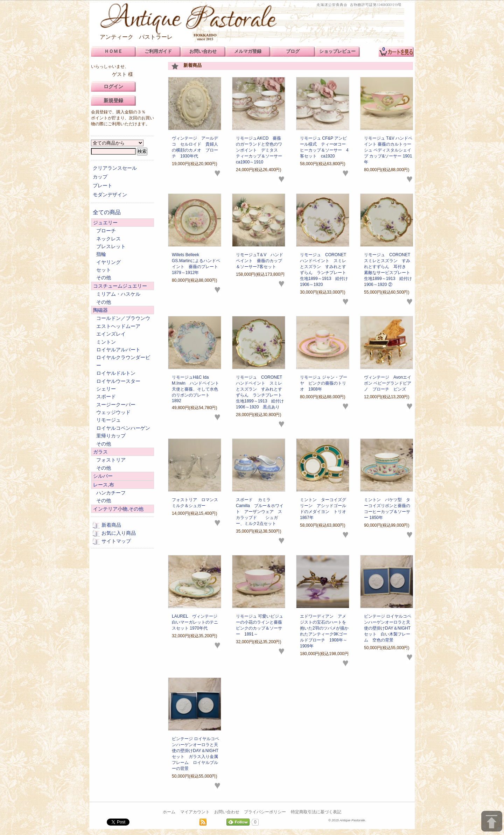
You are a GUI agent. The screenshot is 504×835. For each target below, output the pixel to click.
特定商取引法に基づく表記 (316, 812)
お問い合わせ (227, 812)
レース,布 (104, 485)
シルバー (103, 476)
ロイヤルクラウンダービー (123, 361)
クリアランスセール (115, 168)
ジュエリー (105, 223)
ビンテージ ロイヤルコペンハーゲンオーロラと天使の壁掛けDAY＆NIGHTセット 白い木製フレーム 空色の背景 (388, 628)
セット (104, 270)
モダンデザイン (110, 195)
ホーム (169, 812)
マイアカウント (195, 812)
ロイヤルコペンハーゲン (123, 428)
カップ (100, 177)
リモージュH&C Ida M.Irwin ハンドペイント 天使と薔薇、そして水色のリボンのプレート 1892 (195, 389)
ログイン (113, 86)
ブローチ (106, 231)
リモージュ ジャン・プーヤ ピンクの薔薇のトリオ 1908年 (324, 383)
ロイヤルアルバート (118, 350)
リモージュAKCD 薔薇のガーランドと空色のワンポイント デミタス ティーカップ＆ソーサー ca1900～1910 (263, 150)
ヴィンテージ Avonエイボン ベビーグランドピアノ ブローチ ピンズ (388, 383)
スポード (106, 397)
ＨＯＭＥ (113, 51)
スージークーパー (116, 405)
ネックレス (108, 239)
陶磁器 (100, 310)
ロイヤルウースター (118, 381)
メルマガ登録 (248, 51)
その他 (104, 278)
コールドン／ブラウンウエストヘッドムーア (123, 322)
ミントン (106, 342)
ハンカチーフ (111, 493)
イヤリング (108, 262)
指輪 (101, 254)
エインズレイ (111, 334)
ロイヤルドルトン (116, 373)
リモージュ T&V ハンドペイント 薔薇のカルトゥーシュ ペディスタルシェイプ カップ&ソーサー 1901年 (388, 150)
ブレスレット (111, 246)
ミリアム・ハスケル (118, 294)
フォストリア (111, 460)
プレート (103, 185)
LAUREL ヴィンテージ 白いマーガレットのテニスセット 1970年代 (195, 622)
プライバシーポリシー (265, 812)
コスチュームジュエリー (120, 286)
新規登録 (113, 100)
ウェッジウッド (113, 412)
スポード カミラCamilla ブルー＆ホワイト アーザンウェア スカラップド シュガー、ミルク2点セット (260, 512)
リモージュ (108, 420)
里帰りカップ (111, 436)
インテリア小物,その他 (118, 509)
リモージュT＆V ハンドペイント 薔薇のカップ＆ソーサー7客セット (260, 261)
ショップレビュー (337, 51)
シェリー (106, 389)
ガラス (100, 452)
